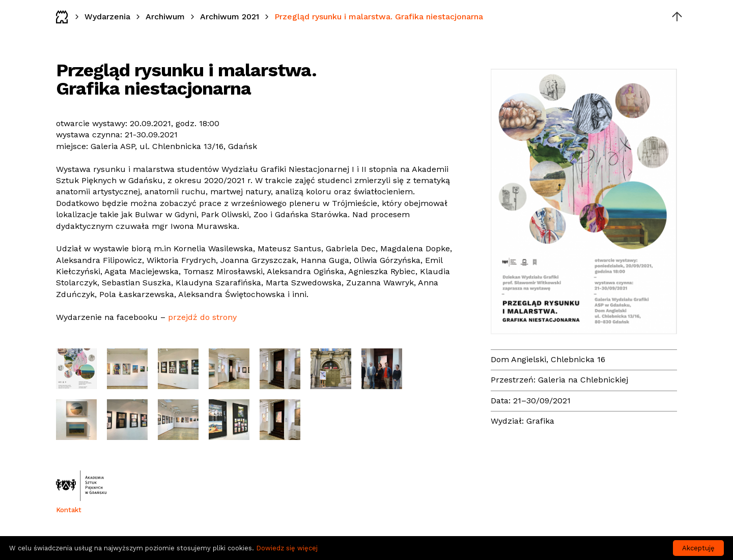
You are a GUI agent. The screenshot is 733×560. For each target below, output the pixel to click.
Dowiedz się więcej (287, 548)
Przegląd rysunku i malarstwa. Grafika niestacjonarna (379, 17)
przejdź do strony (202, 317)
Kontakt (69, 510)
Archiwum (165, 17)
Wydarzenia (107, 17)
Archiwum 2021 (230, 17)
